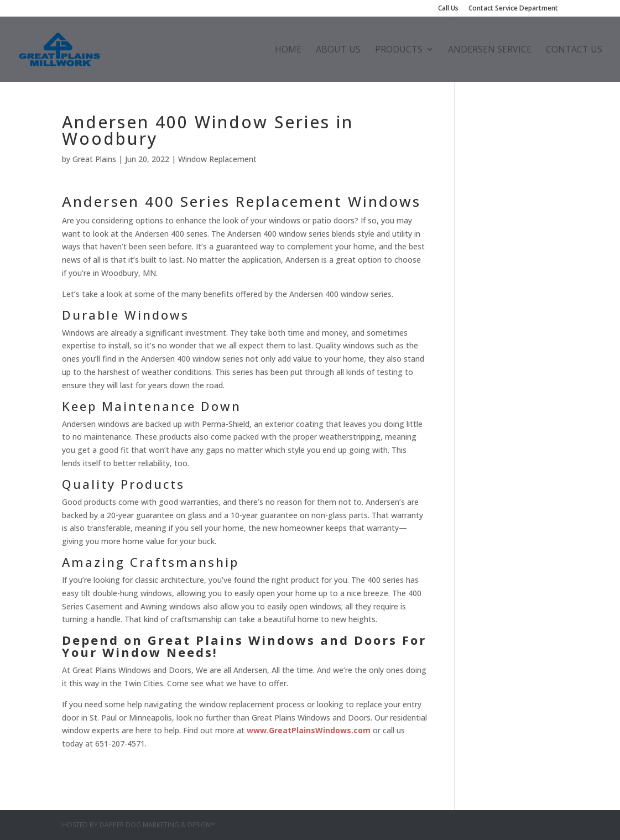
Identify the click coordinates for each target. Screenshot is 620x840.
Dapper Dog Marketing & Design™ (158, 825)
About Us (338, 50)
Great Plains (94, 159)
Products (399, 50)
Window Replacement (217, 159)
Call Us (448, 9)
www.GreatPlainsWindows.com (309, 730)
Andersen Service (490, 50)
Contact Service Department (513, 9)
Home (288, 50)
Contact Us (574, 50)
